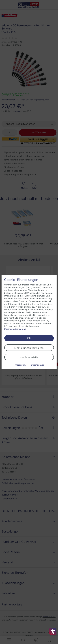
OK (29, 338)
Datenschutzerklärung (15, 329)
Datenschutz (37, 365)
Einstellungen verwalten (29, 348)
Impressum (20, 365)
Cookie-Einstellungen (21, 280)
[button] (53, 631)
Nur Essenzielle (29, 357)
